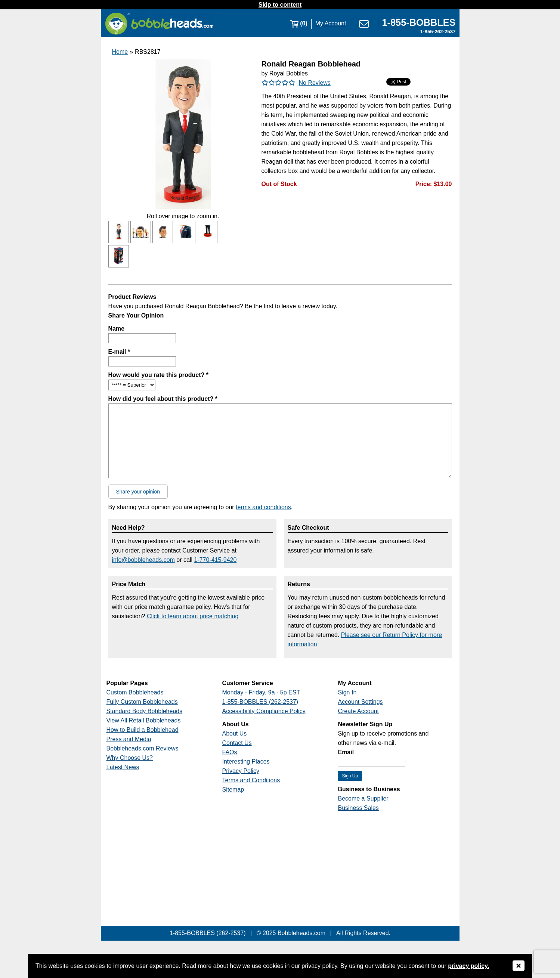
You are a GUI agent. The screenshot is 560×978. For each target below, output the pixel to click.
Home (120, 52)
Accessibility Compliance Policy (264, 711)
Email (346, 752)
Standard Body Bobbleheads (145, 711)
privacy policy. (468, 966)
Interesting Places (246, 762)
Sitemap (233, 790)
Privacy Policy (241, 771)
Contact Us (237, 743)
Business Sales (358, 808)
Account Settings (360, 702)
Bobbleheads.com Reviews (143, 748)
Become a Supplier (363, 799)
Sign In (347, 692)
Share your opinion (138, 492)
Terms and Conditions (251, 780)
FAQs (229, 752)
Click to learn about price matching (193, 616)
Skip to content (280, 5)
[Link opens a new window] (419, 23)
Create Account (358, 711)
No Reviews (315, 83)
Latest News (123, 767)
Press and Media (129, 739)
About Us (234, 733)
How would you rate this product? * (158, 375)
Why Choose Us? (130, 758)
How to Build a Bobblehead (143, 730)
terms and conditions (263, 507)
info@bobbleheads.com (143, 560)
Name (117, 329)
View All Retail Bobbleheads (144, 720)
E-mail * (119, 352)
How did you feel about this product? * (163, 399)
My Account (331, 23)
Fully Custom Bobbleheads (142, 702)
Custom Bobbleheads (135, 692)
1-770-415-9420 (215, 560)
